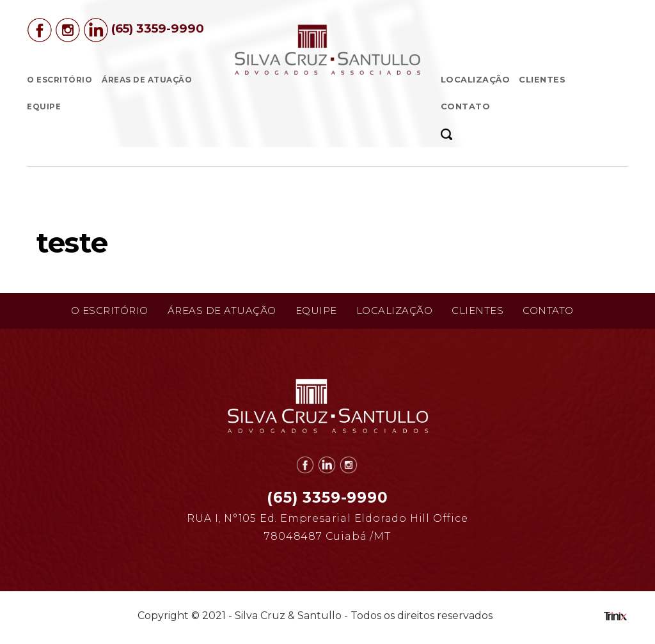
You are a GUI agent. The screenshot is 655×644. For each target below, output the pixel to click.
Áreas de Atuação (147, 80)
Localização (476, 80)
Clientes (542, 80)
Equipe (44, 107)
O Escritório (59, 80)
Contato (466, 106)
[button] (451, 134)
